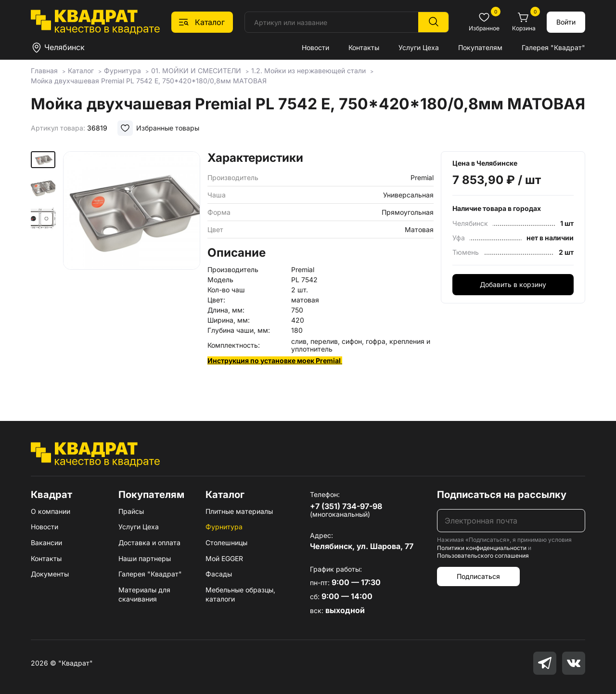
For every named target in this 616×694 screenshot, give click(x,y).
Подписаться (478, 576)
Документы (50, 574)
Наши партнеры (145, 558)
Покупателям (480, 47)
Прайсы (131, 511)
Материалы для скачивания (144, 595)
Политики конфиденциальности (482, 548)
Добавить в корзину (513, 284)
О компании (51, 511)
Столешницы (226, 543)
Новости (315, 47)
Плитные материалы (239, 511)
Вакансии (46, 543)
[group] (132, 272)
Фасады (219, 574)
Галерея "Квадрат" (553, 47)
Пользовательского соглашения (483, 556)
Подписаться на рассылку (502, 495)
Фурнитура (224, 527)
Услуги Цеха (419, 47)
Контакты (364, 47)
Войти (566, 22)
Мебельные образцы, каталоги (240, 595)
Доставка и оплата (149, 543)
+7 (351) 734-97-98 (346, 506)
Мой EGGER (224, 558)
